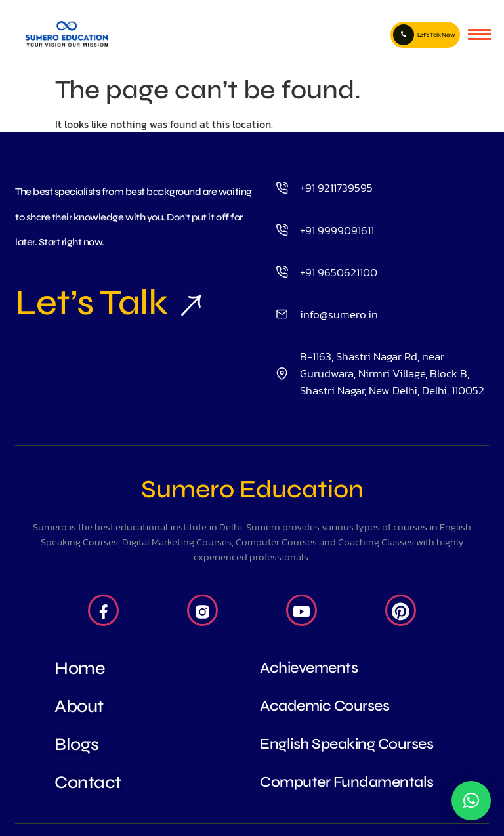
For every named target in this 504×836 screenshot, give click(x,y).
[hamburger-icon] (479, 34)
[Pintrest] (401, 610)
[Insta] (202, 610)
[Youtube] (302, 610)
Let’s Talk (92, 303)
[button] (471, 801)
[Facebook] (103, 610)
